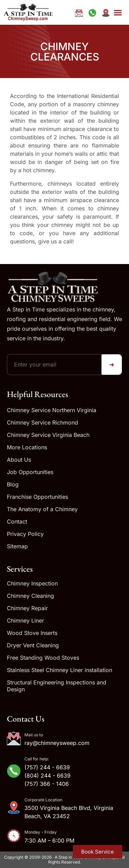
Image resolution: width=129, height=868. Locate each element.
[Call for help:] (14, 771)
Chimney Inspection (32, 583)
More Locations (27, 447)
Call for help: (37, 759)
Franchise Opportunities (37, 497)
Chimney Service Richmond (42, 422)
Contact (17, 521)
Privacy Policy (25, 534)
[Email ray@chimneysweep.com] (79, 13)
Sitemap (17, 546)
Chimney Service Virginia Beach (48, 435)
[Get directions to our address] (106, 13)
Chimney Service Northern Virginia (52, 410)
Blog (13, 484)
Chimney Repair (27, 608)
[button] (118, 12)
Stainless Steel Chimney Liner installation (60, 670)
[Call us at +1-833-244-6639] (92, 13)
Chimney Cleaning (30, 596)
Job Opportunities (30, 472)
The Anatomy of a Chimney (42, 509)
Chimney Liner (25, 620)
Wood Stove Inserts (32, 633)
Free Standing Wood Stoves (43, 658)
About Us (19, 460)
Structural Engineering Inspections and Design (57, 686)
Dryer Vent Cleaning (33, 645)
